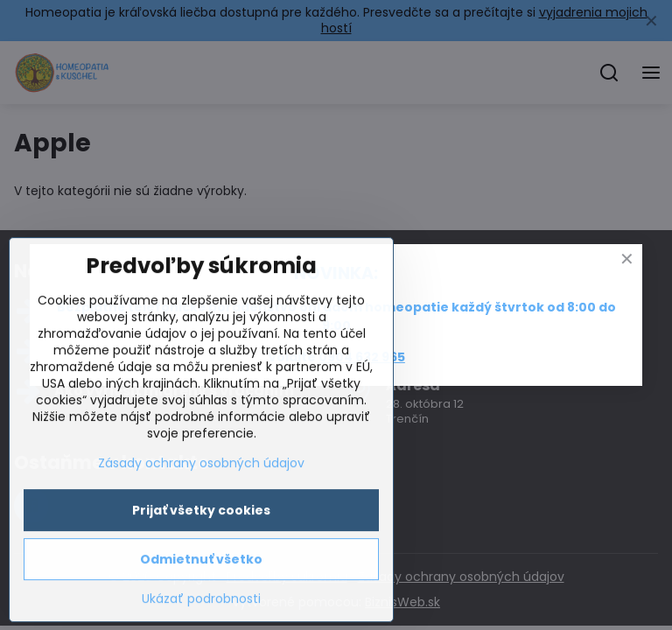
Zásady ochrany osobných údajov (201, 570)
